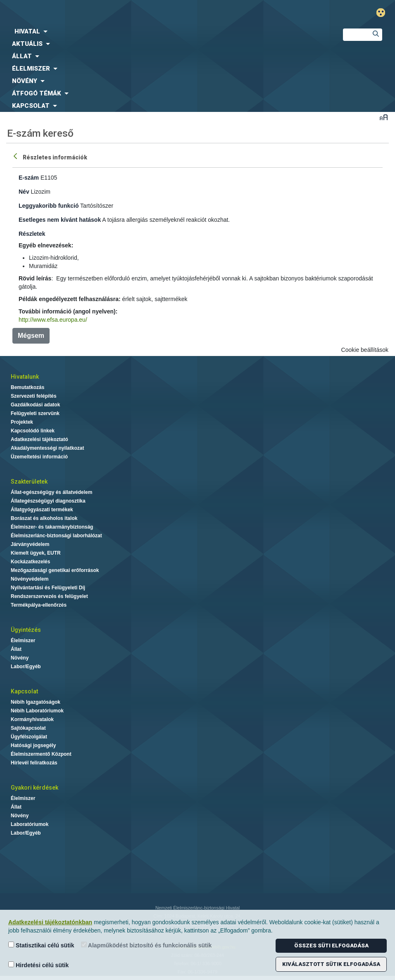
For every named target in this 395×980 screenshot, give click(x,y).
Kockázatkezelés (30, 562)
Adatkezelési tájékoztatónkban (50, 922)
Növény (20, 658)
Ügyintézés (26, 630)
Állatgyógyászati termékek (42, 510)
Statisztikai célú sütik (41, 945)
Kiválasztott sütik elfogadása (331, 964)
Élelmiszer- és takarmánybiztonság (52, 527)
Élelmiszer (23, 641)
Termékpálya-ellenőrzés (39, 605)
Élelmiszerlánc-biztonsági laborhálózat (56, 536)
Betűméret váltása (384, 117)
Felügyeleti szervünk (35, 413)
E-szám (29, 178)
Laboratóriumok (30, 824)
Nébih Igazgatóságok (36, 702)
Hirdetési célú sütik (38, 965)
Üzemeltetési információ (39, 457)
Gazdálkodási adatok (35, 405)
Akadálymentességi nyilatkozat (47, 448)
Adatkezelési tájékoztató (39, 439)
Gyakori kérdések (35, 788)
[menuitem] (165, 31)
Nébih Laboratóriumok (37, 711)
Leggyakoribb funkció (49, 206)
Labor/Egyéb (26, 667)
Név (24, 192)
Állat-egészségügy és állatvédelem (51, 492)
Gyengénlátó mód (384, 13)
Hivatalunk (25, 377)
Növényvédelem (30, 579)
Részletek (32, 234)
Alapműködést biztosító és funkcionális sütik (146, 945)
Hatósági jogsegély (33, 745)
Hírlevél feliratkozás (34, 763)
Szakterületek (29, 482)
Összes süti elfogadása (331, 946)
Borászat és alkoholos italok (44, 518)
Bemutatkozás (27, 387)
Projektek (22, 422)
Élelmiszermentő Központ (41, 754)
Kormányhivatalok (32, 719)
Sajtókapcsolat (28, 728)
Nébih (132, 13)
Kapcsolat (24, 691)
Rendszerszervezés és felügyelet (49, 596)
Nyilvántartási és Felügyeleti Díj (48, 588)
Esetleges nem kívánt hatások (60, 220)
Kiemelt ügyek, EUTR (36, 553)
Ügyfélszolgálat (29, 737)
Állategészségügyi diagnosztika (48, 501)
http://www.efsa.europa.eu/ (53, 320)
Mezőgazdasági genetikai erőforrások (55, 570)
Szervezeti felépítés (34, 396)
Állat (16, 649)
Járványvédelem (30, 544)
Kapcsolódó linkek (33, 431)
